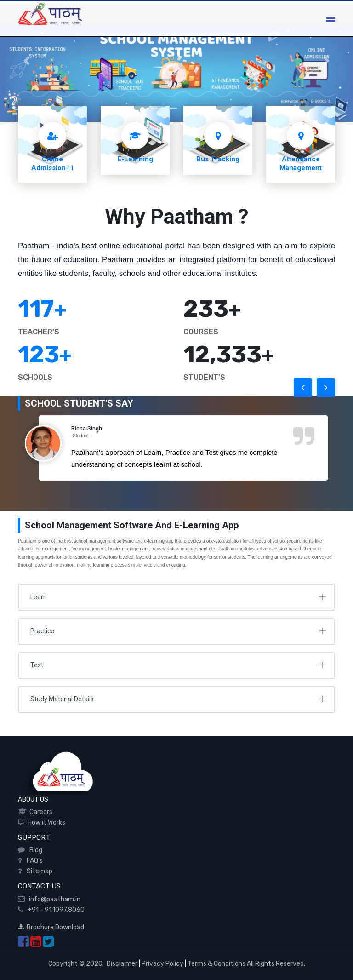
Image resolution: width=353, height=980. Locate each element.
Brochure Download (51, 927)
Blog (34, 850)
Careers (40, 812)
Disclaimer (121, 964)
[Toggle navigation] (330, 19)
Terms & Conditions (216, 964)
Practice (42, 631)
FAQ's (33, 861)
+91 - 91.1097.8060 (54, 910)
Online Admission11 (53, 163)
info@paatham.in (53, 899)
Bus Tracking (218, 159)
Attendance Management (301, 163)
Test (37, 665)
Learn (39, 597)
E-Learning (135, 159)
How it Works (45, 822)
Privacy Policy (162, 964)
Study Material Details (62, 699)
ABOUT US (33, 799)
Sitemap (38, 871)
